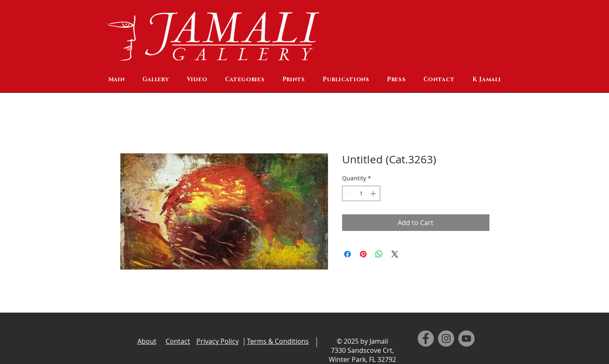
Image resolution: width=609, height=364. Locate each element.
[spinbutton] (361, 193)
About (147, 341)
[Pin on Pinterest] (363, 254)
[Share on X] (395, 254)
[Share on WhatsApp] (379, 254)
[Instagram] (446, 339)
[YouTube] (466, 339)
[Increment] (374, 193)
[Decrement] (349, 193)
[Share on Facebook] (347, 254)
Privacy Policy (218, 341)
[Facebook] (426, 339)
